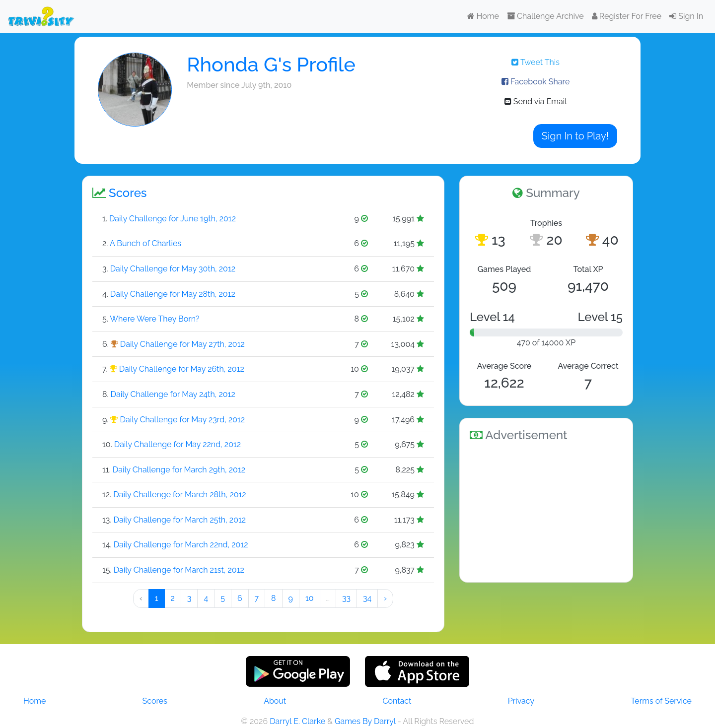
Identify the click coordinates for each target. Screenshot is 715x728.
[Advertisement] (546, 510)
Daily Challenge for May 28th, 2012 (173, 294)
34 (367, 598)
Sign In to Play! (575, 136)
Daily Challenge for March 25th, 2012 (180, 520)
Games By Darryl (365, 721)
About (275, 701)
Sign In (686, 16)
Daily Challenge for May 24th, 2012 (173, 394)
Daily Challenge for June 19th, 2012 (173, 219)
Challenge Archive (545, 16)
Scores (155, 701)
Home (483, 16)
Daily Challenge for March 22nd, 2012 (181, 545)
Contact (397, 701)
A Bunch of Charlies (145, 243)
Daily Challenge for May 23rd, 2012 (183, 420)
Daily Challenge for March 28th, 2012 (179, 495)
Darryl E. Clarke (297, 721)
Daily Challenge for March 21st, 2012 (179, 570)
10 (310, 598)
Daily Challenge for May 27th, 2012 (182, 344)
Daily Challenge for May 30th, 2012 (173, 269)
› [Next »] (385, 598)
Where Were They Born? (154, 319)
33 (346, 598)
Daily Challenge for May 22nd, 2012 (178, 444)
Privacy (521, 701)
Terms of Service (661, 701)
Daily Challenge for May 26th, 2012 (182, 369)
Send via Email (536, 101)
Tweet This (536, 62)
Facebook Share (536, 82)
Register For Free (627, 16)
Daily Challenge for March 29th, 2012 (179, 470)
